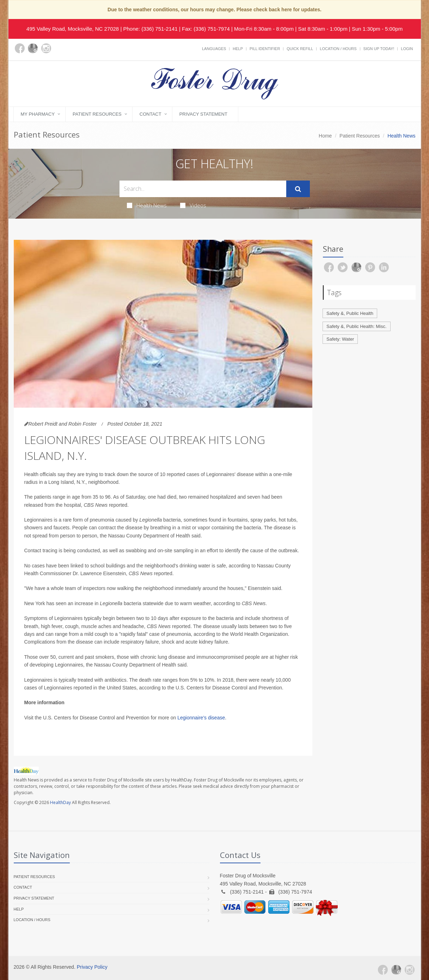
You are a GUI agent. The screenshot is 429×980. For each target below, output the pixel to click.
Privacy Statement (203, 114)
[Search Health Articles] (203, 189)
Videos (193, 205)
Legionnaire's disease (201, 718)
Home (325, 136)
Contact (151, 114)
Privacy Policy (92, 967)
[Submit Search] (298, 189)
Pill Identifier (265, 49)
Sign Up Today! (379, 49)
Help (238, 49)
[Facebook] (20, 48)
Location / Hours (338, 49)
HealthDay (60, 802)
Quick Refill (300, 49)
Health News (147, 205)
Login (407, 49)
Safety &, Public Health (350, 313)
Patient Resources (97, 114)
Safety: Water (340, 339)
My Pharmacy (38, 114)
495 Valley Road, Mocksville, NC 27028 (73, 29)
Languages (214, 49)
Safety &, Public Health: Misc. (357, 326)
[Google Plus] (33, 48)
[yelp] (60, 53)
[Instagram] (46, 48)
